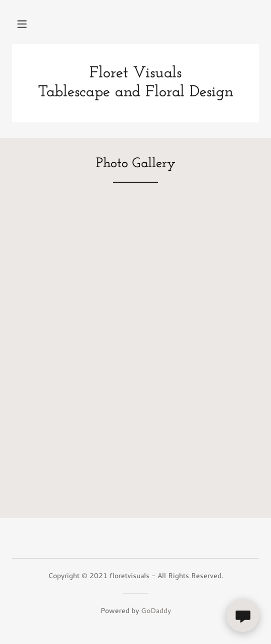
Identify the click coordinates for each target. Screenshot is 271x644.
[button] (22, 24)
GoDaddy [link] (156, 611)
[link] (135, 83)
